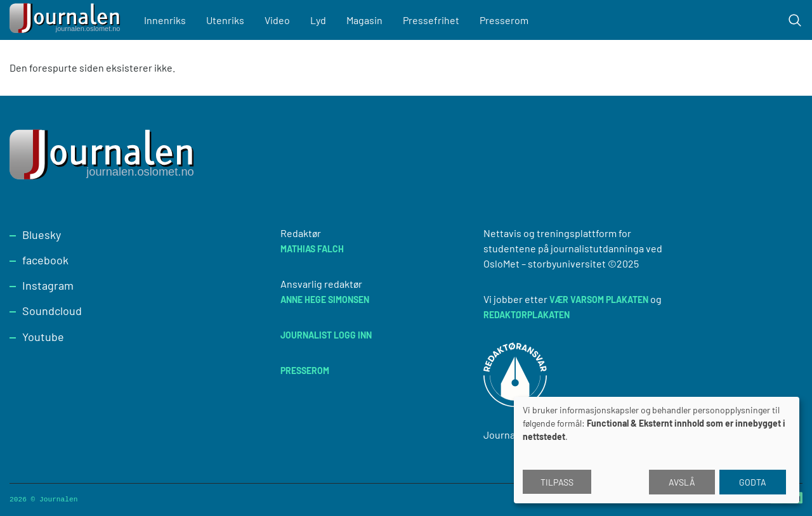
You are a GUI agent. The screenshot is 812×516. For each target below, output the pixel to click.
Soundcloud (52, 311)
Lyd (318, 20)
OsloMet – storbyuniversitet (545, 263)
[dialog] (657, 450)
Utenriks (225, 20)
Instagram (48, 285)
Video (277, 20)
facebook (45, 260)
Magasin (364, 20)
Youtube (43, 337)
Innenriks (165, 20)
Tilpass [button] (557, 482)
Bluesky (42, 235)
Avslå (682, 482)
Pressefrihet (431, 20)
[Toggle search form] (795, 20)
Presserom (504, 20)
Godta (753, 482)
